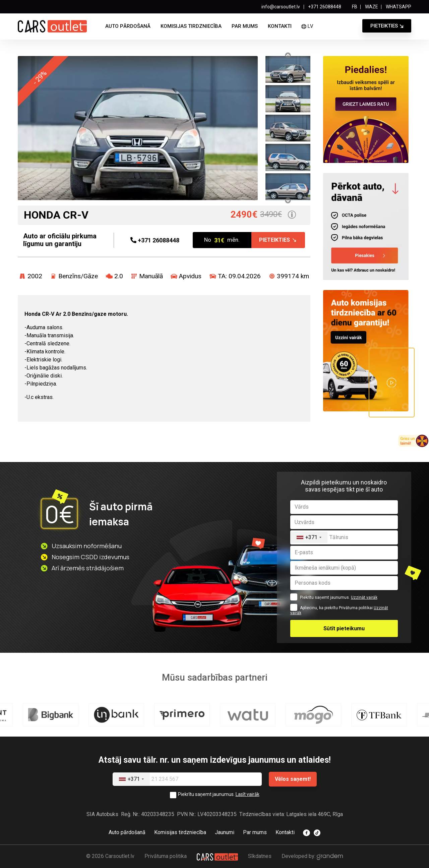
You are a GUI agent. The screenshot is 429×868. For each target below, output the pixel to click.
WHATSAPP (399, 7)
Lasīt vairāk (248, 794)
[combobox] (309, 537)
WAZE (372, 7)
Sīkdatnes (260, 856)
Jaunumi (225, 832)
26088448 (155, 240)
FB (355, 7)
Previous (288, 55)
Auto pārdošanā (128, 26)
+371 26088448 (325, 7)
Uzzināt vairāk (364, 597)
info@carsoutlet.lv (281, 7)
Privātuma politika (166, 856)
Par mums (245, 26)
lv (307, 26)
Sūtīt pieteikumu (344, 628)
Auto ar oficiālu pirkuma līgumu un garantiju (60, 240)
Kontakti (280, 26)
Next (288, 200)
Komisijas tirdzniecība (191, 26)
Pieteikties (384, 26)
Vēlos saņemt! (293, 779)
